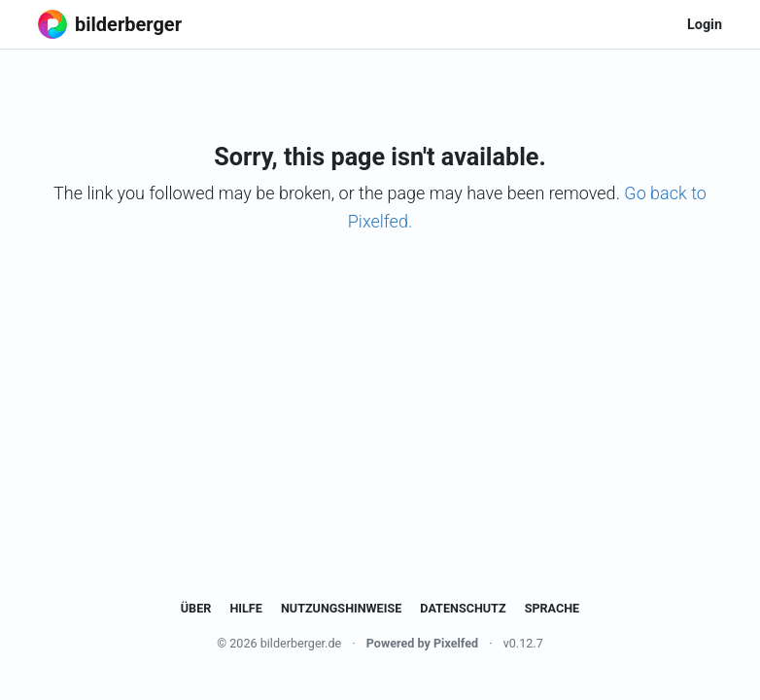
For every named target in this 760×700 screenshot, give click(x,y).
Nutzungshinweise (341, 608)
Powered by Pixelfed (422, 643)
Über (196, 608)
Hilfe (245, 608)
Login (705, 25)
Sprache (553, 608)
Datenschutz (463, 608)
